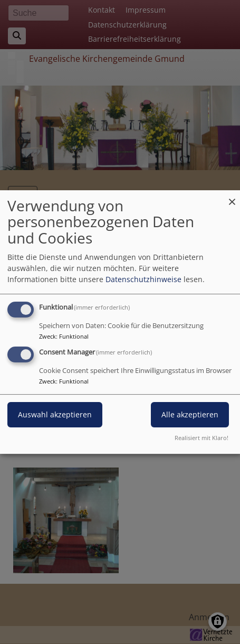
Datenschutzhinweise (143, 279)
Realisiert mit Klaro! (201, 438)
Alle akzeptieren (190, 415)
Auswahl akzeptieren (55, 415)
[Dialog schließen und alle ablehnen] (232, 197)
